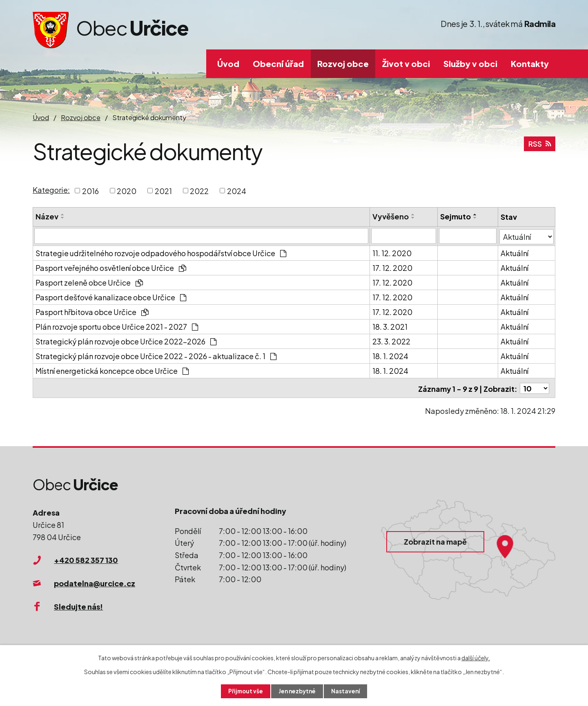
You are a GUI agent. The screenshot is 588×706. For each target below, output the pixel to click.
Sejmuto (456, 216)
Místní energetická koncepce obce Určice (112, 370)
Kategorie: (51, 190)
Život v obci (406, 64)
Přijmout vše (244, 691)
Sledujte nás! (78, 605)
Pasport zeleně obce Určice (89, 282)
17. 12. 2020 (393, 267)
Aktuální (514, 252)
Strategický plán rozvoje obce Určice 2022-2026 (126, 341)
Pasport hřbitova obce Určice (92, 311)
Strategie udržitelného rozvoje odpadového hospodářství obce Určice (161, 252)
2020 (127, 191)
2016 (90, 191)
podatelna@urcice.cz (95, 582)
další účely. (476, 657)
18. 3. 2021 (390, 326)
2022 (199, 191)
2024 (237, 191)
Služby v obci (470, 64)
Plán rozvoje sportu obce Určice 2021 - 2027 (117, 326)
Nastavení (347, 691)
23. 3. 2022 (392, 341)
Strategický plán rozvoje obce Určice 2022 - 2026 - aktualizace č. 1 (156, 355)
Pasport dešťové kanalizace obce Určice (111, 296)
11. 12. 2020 (392, 252)
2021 (163, 191)
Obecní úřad (278, 64)
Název (47, 216)
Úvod (228, 64)
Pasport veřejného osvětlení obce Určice (111, 267)
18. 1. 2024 (391, 355)
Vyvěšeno (391, 216)
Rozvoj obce (343, 64)
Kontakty (530, 64)
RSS (539, 146)
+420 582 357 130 (86, 558)
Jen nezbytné (297, 691)
